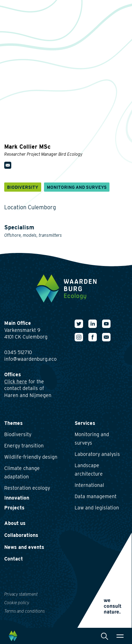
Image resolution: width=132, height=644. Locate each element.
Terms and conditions (24, 611)
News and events (24, 547)
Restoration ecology (27, 488)
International (89, 485)
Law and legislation (97, 508)
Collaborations (21, 535)
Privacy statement (21, 594)
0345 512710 (18, 352)
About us (15, 523)
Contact (14, 559)
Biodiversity (18, 434)
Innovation (17, 498)
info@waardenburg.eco (30, 359)
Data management (96, 496)
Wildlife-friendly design (31, 457)
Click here (16, 382)
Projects (14, 508)
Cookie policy (17, 603)
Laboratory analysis (97, 454)
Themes (14, 423)
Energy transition (24, 446)
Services (85, 423)
